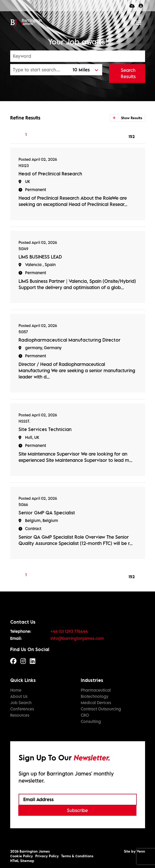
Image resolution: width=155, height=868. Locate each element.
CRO (85, 715)
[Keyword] (78, 56)
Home (16, 690)
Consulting (91, 721)
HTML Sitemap (22, 861)
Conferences (22, 709)
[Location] (40, 70)
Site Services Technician (45, 429)
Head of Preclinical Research (50, 174)
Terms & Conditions (77, 856)
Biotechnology (95, 696)
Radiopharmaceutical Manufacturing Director (70, 340)
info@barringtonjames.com (77, 638)
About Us (19, 696)
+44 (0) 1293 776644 (69, 631)
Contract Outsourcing (101, 709)
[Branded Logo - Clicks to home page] (26, 22)
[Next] (67, 134)
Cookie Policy (22, 856)
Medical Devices (96, 703)
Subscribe (77, 810)
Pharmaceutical (96, 690)
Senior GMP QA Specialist (47, 513)
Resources (20, 715)
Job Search (21, 703)
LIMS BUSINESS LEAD (40, 257)
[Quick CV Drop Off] (132, 6)
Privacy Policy (47, 856)
